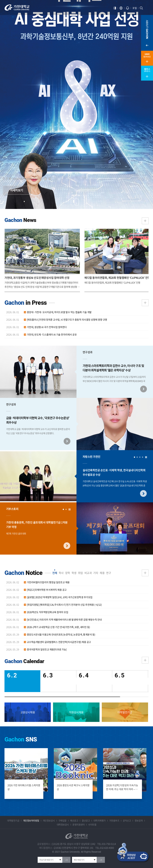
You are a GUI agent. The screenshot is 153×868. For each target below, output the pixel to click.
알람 (128, 8)
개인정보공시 (49, 821)
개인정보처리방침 (31, 821)
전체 (55, 573)
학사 (61, 573)
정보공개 (139, 821)
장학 (68, 573)
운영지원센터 (79, 825)
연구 (109, 573)
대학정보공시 (63, 825)
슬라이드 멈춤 (146, 457)
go (66, 860)
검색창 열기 (141, 8)
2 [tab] (137, 457)
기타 (96, 573)
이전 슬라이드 (41, 179)
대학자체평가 (100, 821)
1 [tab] (134, 457)
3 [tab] (140, 457)
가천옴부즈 (114, 821)
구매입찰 (62, 821)
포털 (135, 8)
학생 (74, 573)
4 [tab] (143, 457)
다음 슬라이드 (50, 179)
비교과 (88, 573)
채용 (102, 573)
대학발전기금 (13, 821)
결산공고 (86, 821)
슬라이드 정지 (45, 179)
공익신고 (127, 821)
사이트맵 (92, 825)
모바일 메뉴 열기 (147, 8)
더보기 (145, 303)
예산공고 (74, 821)
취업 (80, 573)
